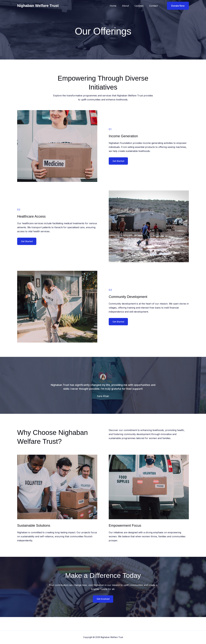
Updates (141, 6)
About (128, 6)
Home (117, 6)
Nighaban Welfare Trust (38, 6)
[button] (176, 6)
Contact (154, 6)
